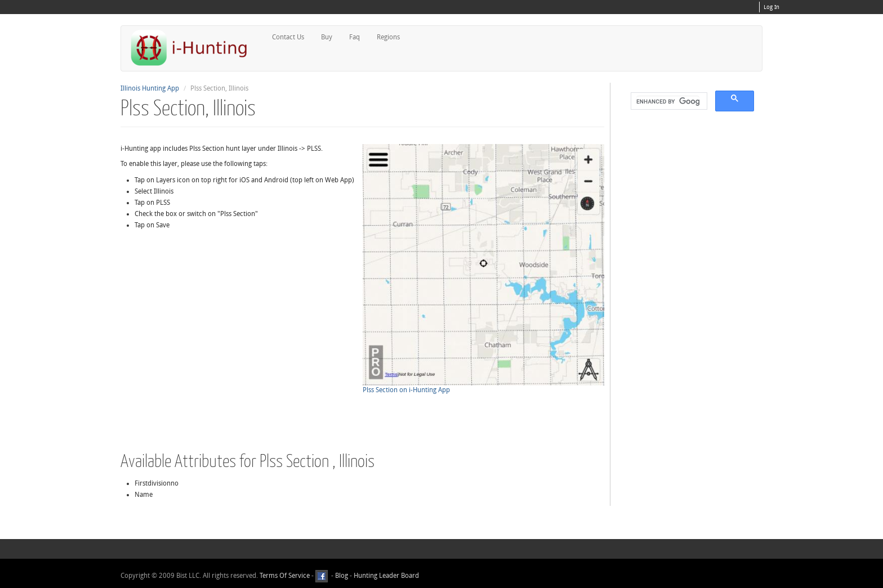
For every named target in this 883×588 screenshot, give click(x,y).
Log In (771, 7)
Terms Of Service (285, 576)
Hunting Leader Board (385, 576)
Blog (342, 576)
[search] (668, 101)
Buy (327, 37)
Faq (354, 37)
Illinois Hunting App (150, 88)
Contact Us (288, 37)
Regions (388, 37)
